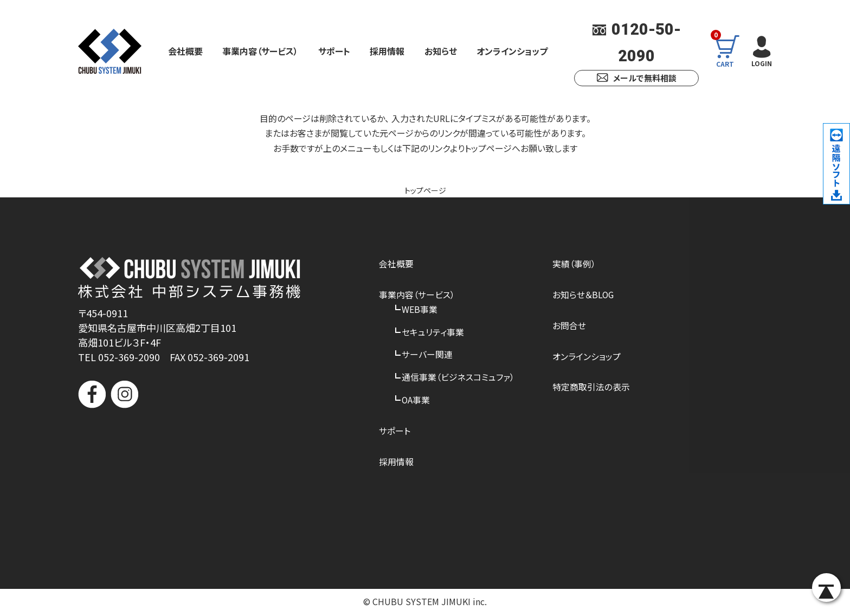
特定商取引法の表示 (591, 388)
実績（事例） (574, 264)
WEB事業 (420, 310)
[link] (189, 450)
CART (729, 51)
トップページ (425, 190)
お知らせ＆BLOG (584, 295)
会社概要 (185, 51)
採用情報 (387, 51)
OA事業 (416, 401)
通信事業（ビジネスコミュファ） (458, 378)
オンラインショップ (512, 51)
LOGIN (761, 50)
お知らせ (441, 51)
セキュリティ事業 (433, 332)
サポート (334, 51)
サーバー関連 (427, 356)
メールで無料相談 (637, 78)
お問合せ (569, 326)
